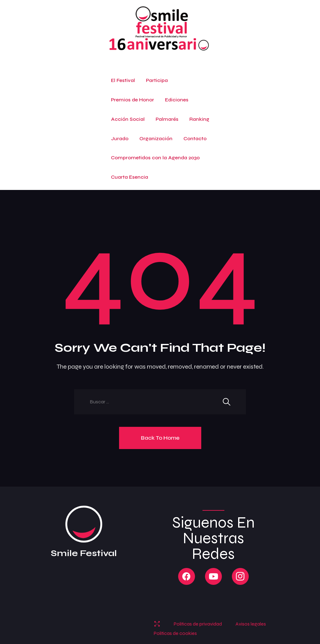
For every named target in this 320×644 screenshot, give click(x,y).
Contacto (195, 138)
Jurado (120, 138)
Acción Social (128, 119)
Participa (157, 80)
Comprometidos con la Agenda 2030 (155, 158)
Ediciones (177, 100)
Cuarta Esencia (130, 177)
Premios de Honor (132, 100)
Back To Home (160, 438)
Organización (156, 138)
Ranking (199, 119)
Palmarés (167, 119)
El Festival (123, 80)
